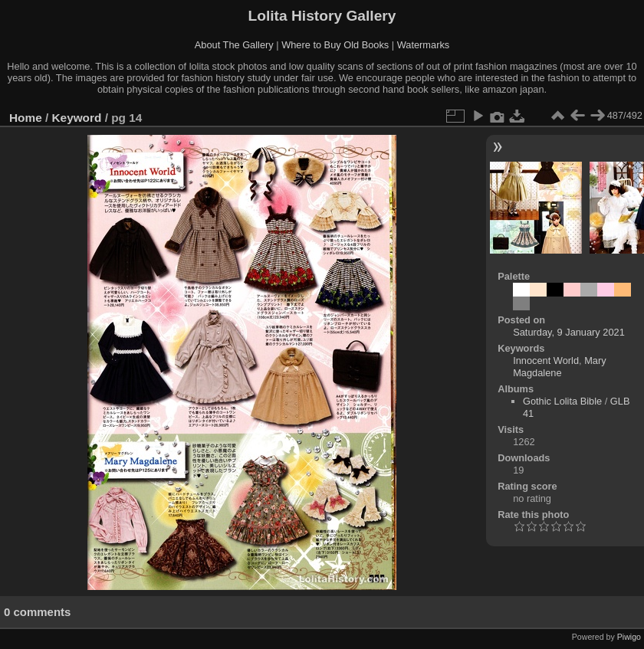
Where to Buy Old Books (335, 45)
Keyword (77, 118)
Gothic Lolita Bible (562, 401)
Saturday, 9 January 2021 (569, 332)
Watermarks (424, 45)
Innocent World (546, 361)
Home (26, 118)
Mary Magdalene (559, 367)
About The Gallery (234, 45)
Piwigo (629, 637)
